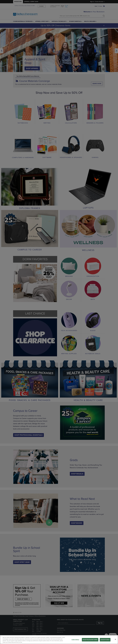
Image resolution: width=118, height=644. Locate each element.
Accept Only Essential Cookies (90, 640)
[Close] (115, 639)
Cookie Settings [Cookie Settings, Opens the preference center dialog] (75, 640)
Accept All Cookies (105, 640)
